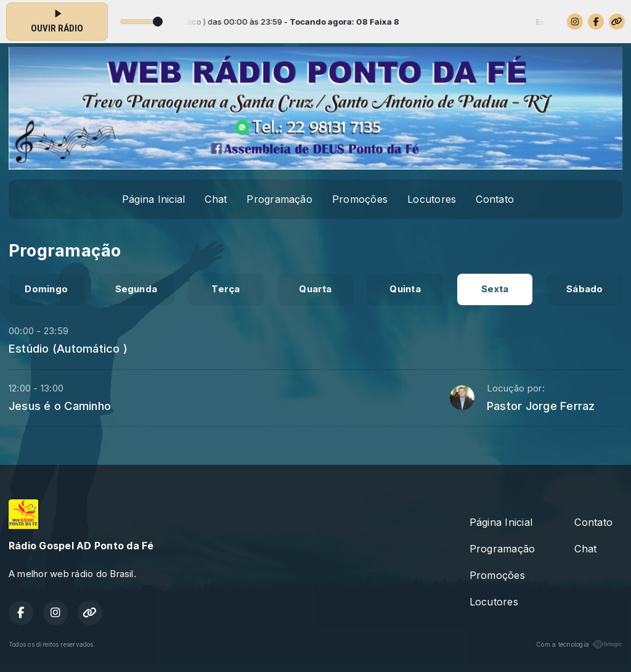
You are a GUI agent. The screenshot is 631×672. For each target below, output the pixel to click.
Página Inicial (153, 199)
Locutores (432, 199)
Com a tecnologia (579, 644)
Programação (279, 199)
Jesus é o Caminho (60, 406)
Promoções (360, 199)
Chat (216, 199)
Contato (495, 199)
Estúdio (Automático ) (68, 348)
